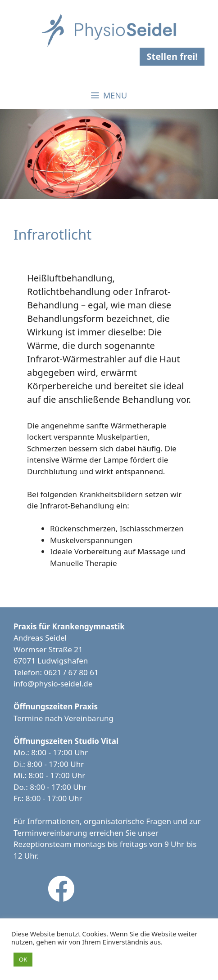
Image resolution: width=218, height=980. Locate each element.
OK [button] (23, 959)
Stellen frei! (172, 56)
